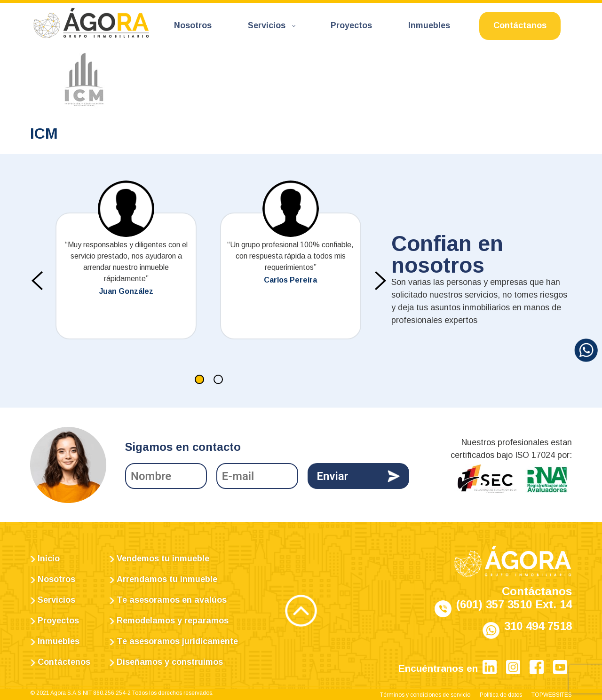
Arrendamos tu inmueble (167, 579)
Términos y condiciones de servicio (425, 695)
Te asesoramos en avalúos (172, 600)
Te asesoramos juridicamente (177, 641)
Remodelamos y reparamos (173, 621)
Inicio (49, 558)
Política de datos (501, 695)
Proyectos (58, 621)
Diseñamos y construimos (170, 662)
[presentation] (37, 281)
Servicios (56, 600)
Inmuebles (59, 641)
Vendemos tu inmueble (163, 558)
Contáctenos (64, 662)
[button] (199, 379)
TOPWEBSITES (552, 695)
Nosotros (56, 579)
